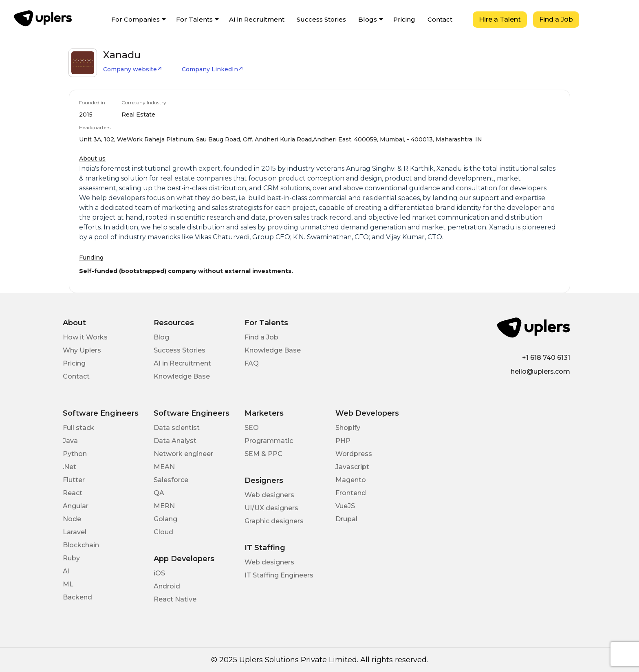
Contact (440, 19)
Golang (165, 519)
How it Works (85, 337)
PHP (343, 441)
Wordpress (354, 454)
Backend (77, 597)
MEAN (164, 467)
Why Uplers (82, 350)
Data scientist (177, 428)
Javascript (352, 467)
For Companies (136, 19)
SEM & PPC (263, 454)
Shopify (348, 428)
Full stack (78, 428)
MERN (164, 506)
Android (167, 586)
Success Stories (321, 19)
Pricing (404, 19)
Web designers (269, 495)
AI (66, 571)
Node (72, 519)
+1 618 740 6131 (546, 358)
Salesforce (171, 480)
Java (70, 441)
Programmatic (269, 441)
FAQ (252, 363)
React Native (175, 599)
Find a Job (556, 19)
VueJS (345, 506)
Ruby (71, 558)
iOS (159, 573)
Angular (76, 506)
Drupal (346, 519)
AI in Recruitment (257, 19)
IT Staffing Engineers (279, 575)
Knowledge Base (182, 376)
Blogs (368, 19)
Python (75, 454)
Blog (161, 337)
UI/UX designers (271, 508)
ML (68, 584)
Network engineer (183, 454)
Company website (133, 69)
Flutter (74, 480)
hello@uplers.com (540, 371)
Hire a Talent (500, 19)
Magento (351, 480)
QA (159, 493)
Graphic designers (274, 521)
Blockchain (81, 545)
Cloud (163, 532)
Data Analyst (175, 441)
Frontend (351, 493)
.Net (69, 467)
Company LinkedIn (213, 69)
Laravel (75, 532)
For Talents (194, 19)
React (73, 493)
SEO (252, 428)
